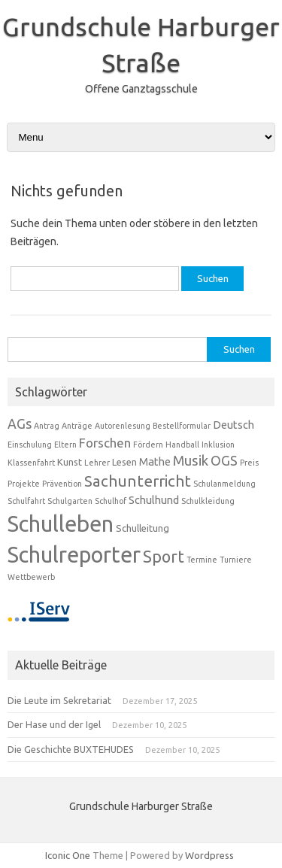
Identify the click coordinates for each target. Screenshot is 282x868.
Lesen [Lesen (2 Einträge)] (124, 462)
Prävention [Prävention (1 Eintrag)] (62, 484)
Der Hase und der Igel (54, 724)
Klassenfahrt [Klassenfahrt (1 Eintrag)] (31, 463)
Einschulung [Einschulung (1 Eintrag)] (30, 445)
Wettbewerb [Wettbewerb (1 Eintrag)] (31, 577)
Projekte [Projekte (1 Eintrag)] (24, 484)
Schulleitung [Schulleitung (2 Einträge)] (143, 528)
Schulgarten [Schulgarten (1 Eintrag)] (70, 501)
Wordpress (209, 855)
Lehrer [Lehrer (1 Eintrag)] (97, 463)
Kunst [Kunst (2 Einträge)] (70, 462)
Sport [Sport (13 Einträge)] (164, 557)
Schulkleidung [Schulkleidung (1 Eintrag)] (208, 501)
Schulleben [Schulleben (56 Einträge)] (61, 524)
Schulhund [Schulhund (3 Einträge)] (154, 500)
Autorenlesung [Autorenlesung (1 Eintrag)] (123, 426)
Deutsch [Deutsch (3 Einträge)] (233, 425)
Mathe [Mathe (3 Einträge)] (155, 461)
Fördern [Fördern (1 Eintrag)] (148, 445)
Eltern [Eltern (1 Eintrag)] (65, 445)
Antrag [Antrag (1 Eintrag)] (47, 426)
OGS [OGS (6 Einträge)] (224, 461)
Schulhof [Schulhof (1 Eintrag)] (111, 501)
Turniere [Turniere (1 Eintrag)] (236, 560)
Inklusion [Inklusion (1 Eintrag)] (218, 445)
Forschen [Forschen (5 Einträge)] (105, 443)
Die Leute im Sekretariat (59, 700)
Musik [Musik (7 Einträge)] (191, 460)
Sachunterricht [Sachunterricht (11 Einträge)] (138, 481)
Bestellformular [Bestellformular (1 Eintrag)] (182, 426)
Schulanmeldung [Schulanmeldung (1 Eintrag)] (224, 484)
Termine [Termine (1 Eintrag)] (202, 560)
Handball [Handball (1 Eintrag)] (182, 445)
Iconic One (68, 855)
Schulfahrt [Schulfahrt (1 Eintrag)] (26, 501)
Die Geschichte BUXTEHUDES (71, 749)
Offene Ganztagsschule (141, 89)
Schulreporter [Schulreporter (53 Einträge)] (74, 554)
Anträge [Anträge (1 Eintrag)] (77, 426)
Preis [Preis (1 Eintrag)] (249, 463)
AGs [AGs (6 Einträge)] (20, 424)
